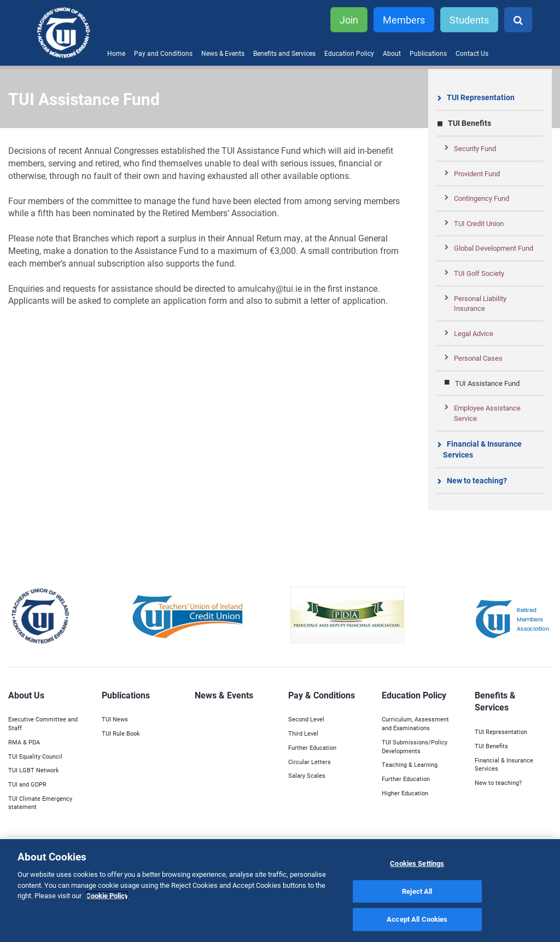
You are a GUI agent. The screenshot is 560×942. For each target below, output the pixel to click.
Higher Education (405, 793)
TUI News (115, 719)
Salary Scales (307, 775)
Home (116, 53)
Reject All (417, 891)
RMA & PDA (24, 742)
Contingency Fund (482, 198)
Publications (428, 53)
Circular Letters (310, 762)
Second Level (306, 719)
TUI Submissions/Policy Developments (415, 746)
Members (404, 20)
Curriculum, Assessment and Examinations (415, 723)
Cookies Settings (417, 863)
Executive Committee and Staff (43, 723)
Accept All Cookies (417, 919)
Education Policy (349, 53)
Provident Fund (477, 174)
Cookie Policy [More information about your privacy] (107, 895)
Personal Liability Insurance (480, 304)
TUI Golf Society (479, 273)
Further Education (312, 747)
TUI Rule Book (121, 733)
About (392, 53)
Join (349, 20)
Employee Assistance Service (487, 413)
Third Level (303, 733)
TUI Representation (481, 97)
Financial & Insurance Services (482, 449)
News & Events (223, 53)
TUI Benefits (469, 123)
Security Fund (475, 148)
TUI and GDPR (27, 784)
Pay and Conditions (163, 53)
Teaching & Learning (410, 764)
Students (469, 20)
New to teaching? (477, 480)
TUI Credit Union (479, 223)
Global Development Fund (494, 248)
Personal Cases (478, 358)
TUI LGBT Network (34, 770)
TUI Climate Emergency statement (40, 803)
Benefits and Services (284, 53)
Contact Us (472, 53)
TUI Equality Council (35, 756)
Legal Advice (474, 333)
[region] (280, 891)
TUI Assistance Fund (487, 383)
